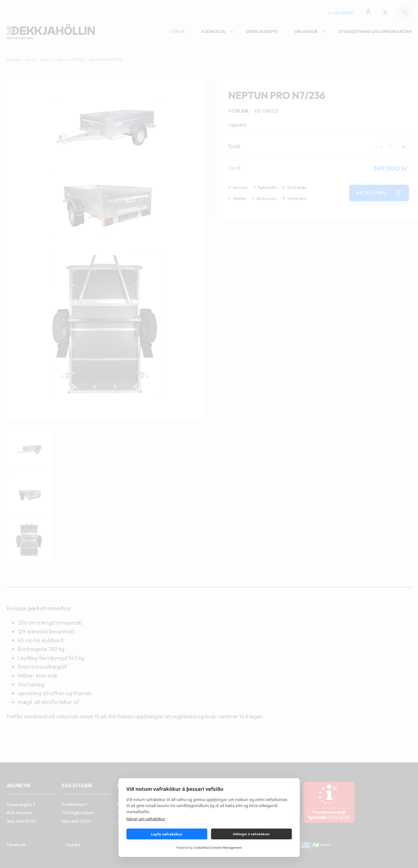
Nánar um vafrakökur (146, 819)
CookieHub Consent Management (218, 847)
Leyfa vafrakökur (167, 834)
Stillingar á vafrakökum (251, 834)
